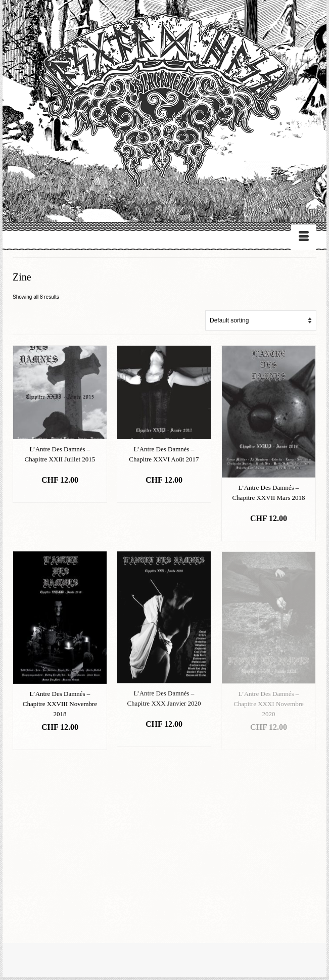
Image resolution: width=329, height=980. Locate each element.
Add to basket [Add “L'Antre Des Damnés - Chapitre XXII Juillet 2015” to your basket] (60, 495)
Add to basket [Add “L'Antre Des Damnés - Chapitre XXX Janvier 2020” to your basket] (164, 739)
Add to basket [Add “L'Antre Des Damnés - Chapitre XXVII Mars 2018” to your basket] (269, 533)
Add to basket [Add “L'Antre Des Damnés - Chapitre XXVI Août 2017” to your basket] (164, 495)
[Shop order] (261, 320)
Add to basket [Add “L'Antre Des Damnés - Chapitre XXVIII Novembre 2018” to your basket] (60, 742)
